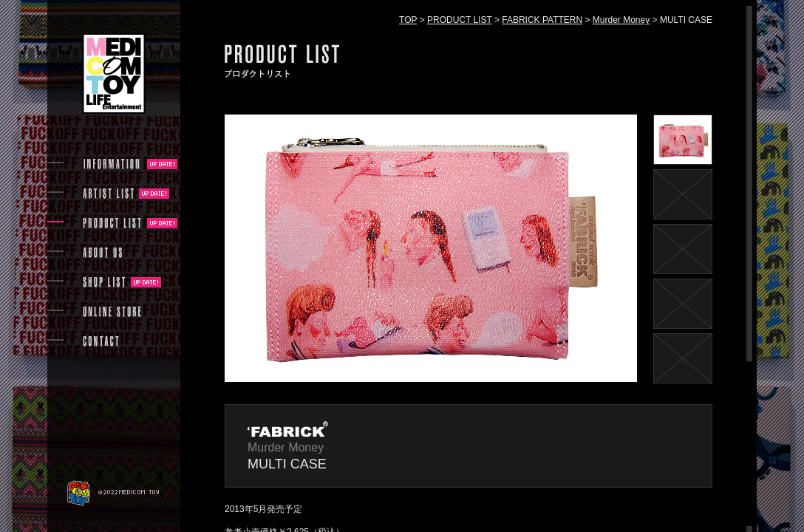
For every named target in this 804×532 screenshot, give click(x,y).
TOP (408, 20)
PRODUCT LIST (460, 20)
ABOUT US (102, 253)
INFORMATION (112, 164)
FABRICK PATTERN (542, 20)
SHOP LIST (104, 282)
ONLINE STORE (112, 312)
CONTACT (101, 341)
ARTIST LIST (108, 194)
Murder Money (621, 20)
